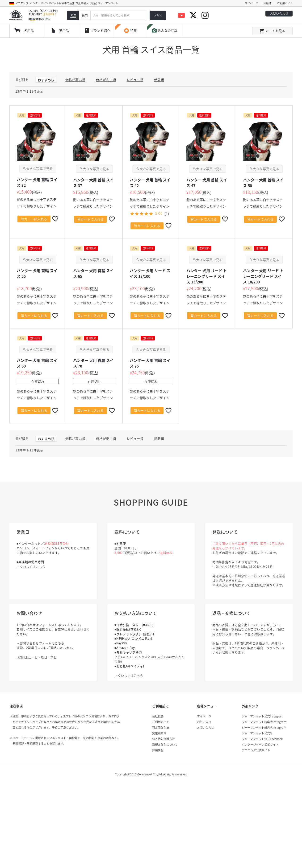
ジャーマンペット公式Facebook (262, 739)
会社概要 (158, 716)
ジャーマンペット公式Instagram (263, 716)
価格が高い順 (75, 80)
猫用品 (64, 30)
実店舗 (267, 3)
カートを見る (272, 31)
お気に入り (204, 722)
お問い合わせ (279, 13)
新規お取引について (165, 745)
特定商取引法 (161, 728)
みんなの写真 (164, 31)
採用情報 (158, 750)
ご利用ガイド (285, 3)
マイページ (251, 3)
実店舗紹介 (159, 733)
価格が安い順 (106, 80)
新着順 (159, 80)
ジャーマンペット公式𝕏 (257, 733)
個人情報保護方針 (164, 739)
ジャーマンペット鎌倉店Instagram (264, 728)
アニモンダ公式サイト (256, 750)
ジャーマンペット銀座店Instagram (264, 722)
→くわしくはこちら (31, 567)
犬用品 (29, 30)
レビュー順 (135, 80)
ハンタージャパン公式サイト (260, 745)
